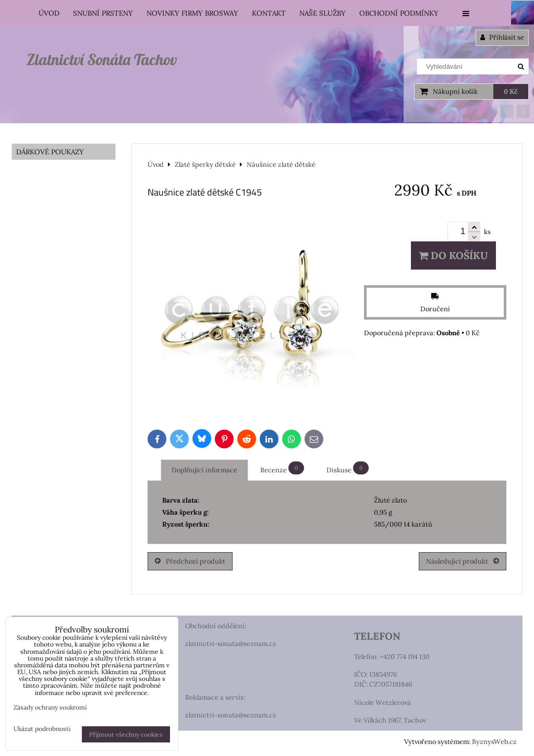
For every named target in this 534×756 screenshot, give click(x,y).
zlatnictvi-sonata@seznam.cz (231, 644)
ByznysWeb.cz (494, 742)
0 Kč (511, 92)
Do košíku (453, 255)
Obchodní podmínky (399, 13)
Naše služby (323, 13)
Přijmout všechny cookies (126, 734)
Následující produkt (463, 561)
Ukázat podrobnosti (42, 729)
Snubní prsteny (103, 13)
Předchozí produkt (190, 561)
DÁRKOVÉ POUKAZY (50, 152)
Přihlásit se (502, 37)
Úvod (49, 13)
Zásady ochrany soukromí (50, 707)
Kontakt (269, 13)
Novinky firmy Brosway (192, 13)
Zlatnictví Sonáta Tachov (102, 59)
